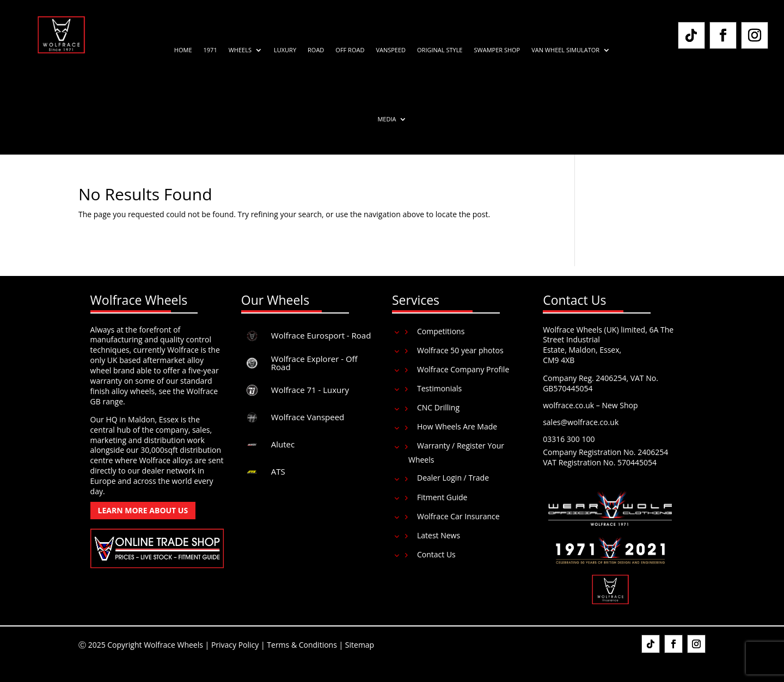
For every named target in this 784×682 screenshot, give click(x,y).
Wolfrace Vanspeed (308, 417)
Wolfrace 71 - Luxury (310, 390)
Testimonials (439, 388)
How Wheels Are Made (457, 426)
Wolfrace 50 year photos (460, 350)
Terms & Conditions (302, 645)
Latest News (439, 535)
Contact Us (436, 554)
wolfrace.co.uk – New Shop (590, 405)
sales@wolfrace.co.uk (581, 422)
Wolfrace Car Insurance (458, 516)
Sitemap (360, 645)
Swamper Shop (497, 50)
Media (387, 119)
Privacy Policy (235, 645)
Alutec (283, 444)
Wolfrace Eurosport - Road (321, 335)
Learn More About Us (143, 510)
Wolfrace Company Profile (463, 369)
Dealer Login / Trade (453, 478)
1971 (210, 50)
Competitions (441, 331)
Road (316, 50)
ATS (278, 471)
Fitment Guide (442, 497)
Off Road (350, 50)
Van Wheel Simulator (565, 50)
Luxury (285, 50)
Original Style (440, 50)
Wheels (240, 50)
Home (183, 50)
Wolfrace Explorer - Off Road (314, 363)
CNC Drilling (438, 407)
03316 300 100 (569, 439)
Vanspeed (391, 50)
